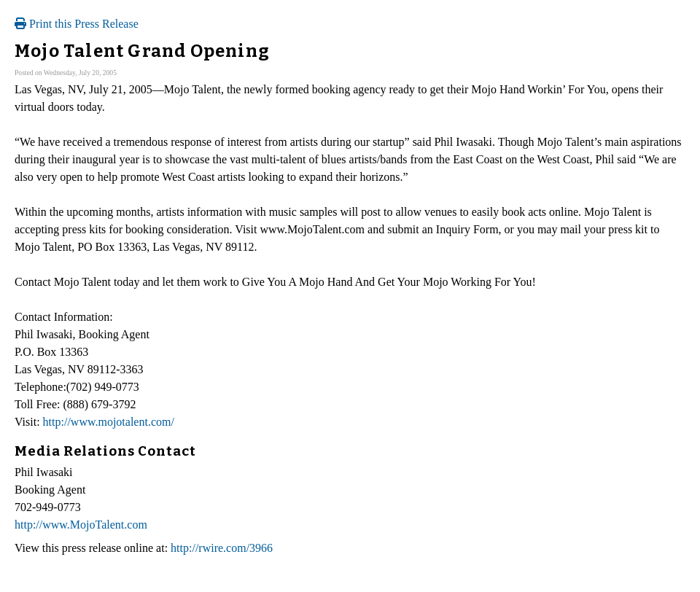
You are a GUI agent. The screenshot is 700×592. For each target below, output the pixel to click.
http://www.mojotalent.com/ (109, 422)
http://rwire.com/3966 (222, 548)
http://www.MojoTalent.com (81, 525)
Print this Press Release (77, 24)
